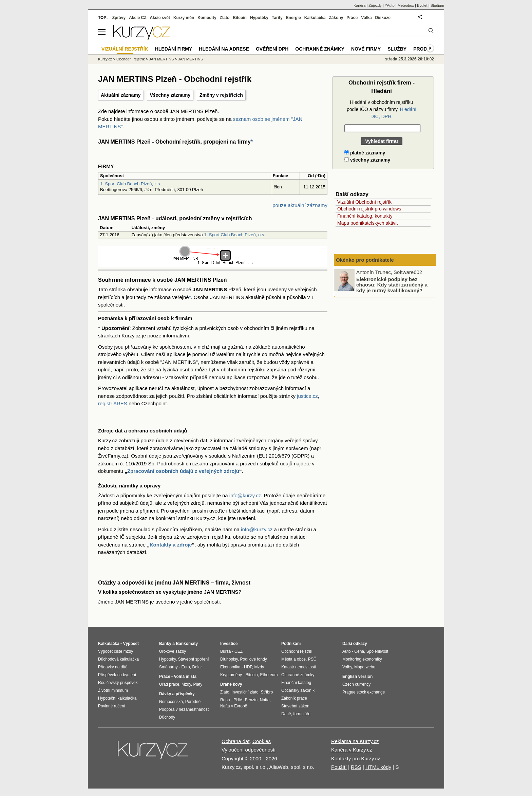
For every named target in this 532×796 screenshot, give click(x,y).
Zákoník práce (294, 698)
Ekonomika (230, 667)
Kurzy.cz (105, 59)
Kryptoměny (231, 675)
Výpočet (131, 644)
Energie (293, 18)
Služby (397, 49)
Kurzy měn (184, 18)
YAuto (390, 5)
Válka (366, 18)
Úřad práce (169, 684)
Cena (359, 651)
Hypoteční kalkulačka (117, 698)
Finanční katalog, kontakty (365, 216)
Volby (347, 667)
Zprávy (119, 18)
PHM (238, 700)
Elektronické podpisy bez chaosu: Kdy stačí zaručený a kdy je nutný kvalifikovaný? (392, 284)
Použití (339, 767)
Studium (437, 5)
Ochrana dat (236, 741)
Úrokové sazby (173, 651)
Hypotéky (259, 18)
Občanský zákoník (298, 690)
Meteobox (406, 5)
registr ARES (113, 403)
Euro (185, 667)
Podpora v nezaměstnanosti (184, 709)
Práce (352, 18)
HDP (248, 667)
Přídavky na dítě (113, 667)
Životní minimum (113, 690)
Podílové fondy (253, 659)
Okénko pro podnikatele (365, 260)
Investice (229, 644)
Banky (165, 644)
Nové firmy (366, 49)
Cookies (262, 741)
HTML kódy (378, 767)
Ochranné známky (320, 49)
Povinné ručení (112, 706)
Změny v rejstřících (221, 95)
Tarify (277, 18)
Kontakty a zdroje (171, 545)
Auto (347, 651)
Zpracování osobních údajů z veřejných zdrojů (183, 471)
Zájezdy (375, 5)
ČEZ (239, 651)
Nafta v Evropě (234, 706)
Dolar (197, 667)
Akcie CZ (138, 18)
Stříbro (267, 692)
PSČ (312, 659)
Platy (198, 684)
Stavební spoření (194, 659)
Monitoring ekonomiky (362, 659)
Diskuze (383, 18)
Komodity (207, 18)
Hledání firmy (174, 49)
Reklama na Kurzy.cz (355, 741)
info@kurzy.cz (245, 495)
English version (357, 677)
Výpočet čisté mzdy (116, 651)
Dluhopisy (229, 659)
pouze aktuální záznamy (300, 205)
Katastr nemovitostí (299, 667)
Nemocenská (171, 702)
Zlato (225, 18)
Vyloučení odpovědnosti (249, 750)
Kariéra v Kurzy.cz (352, 750)
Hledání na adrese (224, 49)
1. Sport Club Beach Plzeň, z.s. (131, 184)
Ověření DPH (272, 49)
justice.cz (307, 396)
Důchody (167, 717)
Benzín (251, 700)
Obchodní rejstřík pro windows (369, 209)
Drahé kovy (231, 684)
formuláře (302, 714)
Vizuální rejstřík (125, 49)
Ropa (225, 700)
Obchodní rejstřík (131, 59)
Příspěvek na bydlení (117, 675)
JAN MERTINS (161, 59)
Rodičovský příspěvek (118, 683)
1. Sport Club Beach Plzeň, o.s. (235, 235)
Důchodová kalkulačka (118, 659)
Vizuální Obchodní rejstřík (364, 202)
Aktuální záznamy (121, 95)
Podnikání (291, 644)
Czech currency (356, 684)
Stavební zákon (295, 706)
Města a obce (293, 659)
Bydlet (422, 5)
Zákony (336, 18)
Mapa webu (365, 667)
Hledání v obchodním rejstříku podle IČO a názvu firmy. (382, 109)
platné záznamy (365, 153)
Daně (286, 714)
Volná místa (185, 677)
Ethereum (269, 675)
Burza (225, 651)
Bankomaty (187, 644)
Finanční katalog (296, 683)
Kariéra (359, 5)
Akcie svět (160, 18)
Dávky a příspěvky (177, 694)
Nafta (265, 700)
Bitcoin (240, 18)
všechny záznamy (367, 160)
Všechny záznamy (170, 95)
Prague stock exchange (364, 692)
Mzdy (186, 684)
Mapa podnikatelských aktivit (367, 223)
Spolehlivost (377, 651)
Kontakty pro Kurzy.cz (356, 758)
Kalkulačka (315, 18)
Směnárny (168, 667)
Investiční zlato (245, 692)
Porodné (193, 702)
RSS (356, 767)
